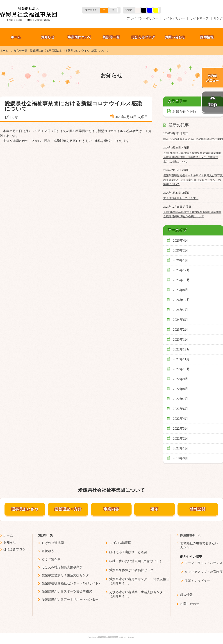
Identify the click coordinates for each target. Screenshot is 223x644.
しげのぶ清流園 (53, 543)
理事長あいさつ (25, 509)
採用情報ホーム (190, 535)
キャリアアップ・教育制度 (204, 572)
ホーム (16, 37)
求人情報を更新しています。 (181, 198)
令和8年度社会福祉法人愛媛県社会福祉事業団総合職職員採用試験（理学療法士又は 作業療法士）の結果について (192, 157)
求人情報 (187, 595)
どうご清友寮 (51, 559)
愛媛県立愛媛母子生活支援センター (67, 575)
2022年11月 (181, 359)
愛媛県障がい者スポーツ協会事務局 (67, 591)
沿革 (155, 509)
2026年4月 (181, 240)
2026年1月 (181, 260)
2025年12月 (181, 270)
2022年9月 (181, 379)
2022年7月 (181, 399)
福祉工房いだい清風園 (125, 561)
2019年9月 (181, 458)
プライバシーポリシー (143, 18)
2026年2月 (181, 250)
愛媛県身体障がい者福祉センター (133, 570)
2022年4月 (181, 419)
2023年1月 (181, 339)
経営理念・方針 (68, 509)
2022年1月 (181, 448)
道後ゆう (48, 551)
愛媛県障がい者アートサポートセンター (70, 600)
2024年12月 (181, 300)
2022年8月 (181, 389)
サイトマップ (199, 18)
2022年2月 (181, 438)
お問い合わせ (175, 37)
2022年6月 (181, 409)
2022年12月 (181, 349)
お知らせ (48, 37)
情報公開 (198, 509)
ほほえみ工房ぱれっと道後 (128, 552)
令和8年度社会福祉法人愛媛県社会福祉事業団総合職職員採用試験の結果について (192, 214)
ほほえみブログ (143, 37)
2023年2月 (181, 330)
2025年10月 (181, 280)
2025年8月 (181, 290)
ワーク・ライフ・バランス (204, 563)
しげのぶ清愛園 (120, 543)
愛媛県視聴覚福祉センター (61, 583)
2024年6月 (181, 320)
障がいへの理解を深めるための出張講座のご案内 (193, 139)
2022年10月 (181, 369)
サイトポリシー (174, 18)
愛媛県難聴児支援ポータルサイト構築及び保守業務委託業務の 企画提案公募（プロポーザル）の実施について (193, 180)
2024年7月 (181, 310)
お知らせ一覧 (19, 51)
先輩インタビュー (197, 581)
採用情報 (207, 37)
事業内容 (111, 509)
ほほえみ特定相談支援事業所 (62, 567)
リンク (218, 18)
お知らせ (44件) (184, 112)
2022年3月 (181, 429)
